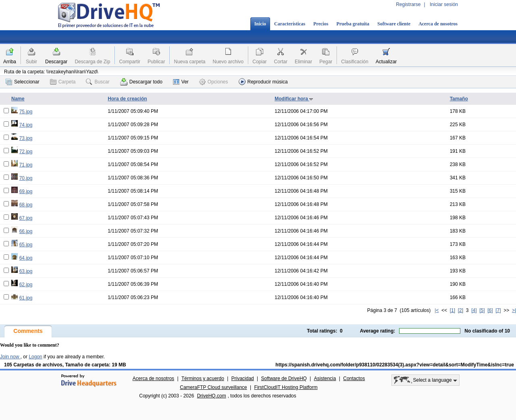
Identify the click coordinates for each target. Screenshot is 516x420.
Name (18, 99)
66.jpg (26, 231)
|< (437, 310)
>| (514, 310)
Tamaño (459, 99)
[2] (461, 310)
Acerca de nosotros (438, 24)
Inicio (260, 24)
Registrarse (408, 4)
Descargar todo (141, 82)
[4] (474, 310)
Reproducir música (263, 82)
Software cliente (394, 24)
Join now (10, 357)
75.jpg (26, 112)
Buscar (98, 82)
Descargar (56, 62)
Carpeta (63, 82)
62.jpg (26, 285)
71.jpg (26, 165)
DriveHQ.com (212, 396)
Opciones (214, 82)
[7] (498, 310)
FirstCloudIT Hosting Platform (286, 387)
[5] (482, 310)
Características (290, 24)
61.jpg (26, 298)
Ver (181, 82)
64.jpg (26, 258)
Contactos (354, 378)
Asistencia (325, 378)
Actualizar (386, 62)
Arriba (10, 62)
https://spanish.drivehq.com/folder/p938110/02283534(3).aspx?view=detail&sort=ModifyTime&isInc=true (395, 365)
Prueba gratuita (353, 24)
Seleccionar (23, 82)
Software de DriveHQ (284, 378)
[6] (490, 310)
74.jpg (26, 125)
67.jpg (26, 218)
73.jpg (26, 138)
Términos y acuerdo (203, 378)
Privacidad (243, 378)
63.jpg (26, 271)
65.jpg (26, 245)
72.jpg (26, 152)
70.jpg (26, 178)
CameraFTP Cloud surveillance (213, 387)
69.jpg (26, 191)
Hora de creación (127, 99)
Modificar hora (294, 99)
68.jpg (26, 205)
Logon (35, 357)
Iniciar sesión (444, 4)
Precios (321, 24)
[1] (453, 310)
